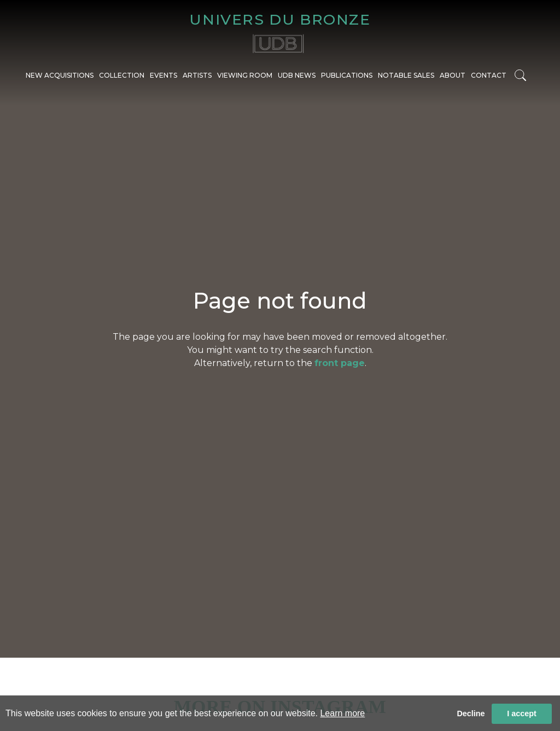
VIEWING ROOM (245, 75)
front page (340, 363)
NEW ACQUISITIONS (60, 75)
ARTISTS (197, 75)
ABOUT (453, 75)
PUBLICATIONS (347, 75)
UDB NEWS (297, 75)
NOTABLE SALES (406, 75)
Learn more (342, 713)
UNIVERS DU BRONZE (280, 19)
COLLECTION (122, 75)
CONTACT (489, 75)
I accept (522, 713)
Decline (471, 713)
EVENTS (164, 75)
